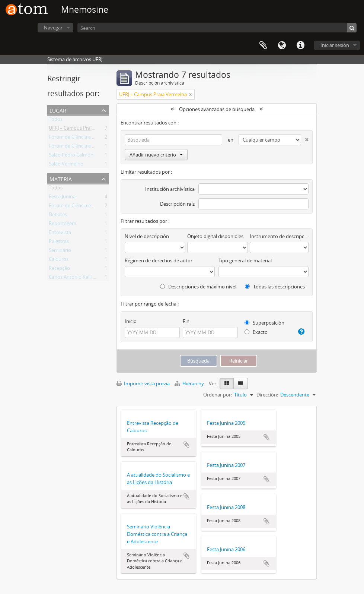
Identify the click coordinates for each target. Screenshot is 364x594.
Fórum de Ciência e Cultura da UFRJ (87, 138)
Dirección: (267, 395)
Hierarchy (190, 383)
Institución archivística (170, 189)
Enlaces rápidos (300, 45)
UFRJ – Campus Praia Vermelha (83, 129)
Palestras (59, 243)
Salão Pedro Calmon (71, 156)
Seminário (60, 252)
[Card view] (227, 383)
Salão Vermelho (66, 165)
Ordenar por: (218, 395)
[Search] (217, 28)
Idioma (282, 45)
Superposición (264, 323)
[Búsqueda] (352, 28)
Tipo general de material (245, 260)
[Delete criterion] (305, 138)
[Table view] (241, 383)
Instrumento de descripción (279, 236)
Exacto (256, 332)
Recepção (59, 269)
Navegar (53, 28)
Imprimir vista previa (143, 383)
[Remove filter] (191, 94)
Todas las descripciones (275, 287)
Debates (58, 216)
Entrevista (60, 234)
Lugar (58, 110)
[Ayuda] (301, 332)
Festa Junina (62, 198)
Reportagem (63, 225)
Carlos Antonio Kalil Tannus (79, 278)
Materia (61, 178)
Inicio (131, 321)
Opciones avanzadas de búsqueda (217, 109)
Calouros (59, 260)
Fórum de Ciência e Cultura (79, 147)
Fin (186, 321)
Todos (56, 120)
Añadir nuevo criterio (156, 155)
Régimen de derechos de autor (159, 260)
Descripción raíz (177, 204)
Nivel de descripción (147, 236)
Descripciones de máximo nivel (198, 287)
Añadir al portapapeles (186, 445)
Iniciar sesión (335, 45)
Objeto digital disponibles (215, 236)
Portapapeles (263, 45)
